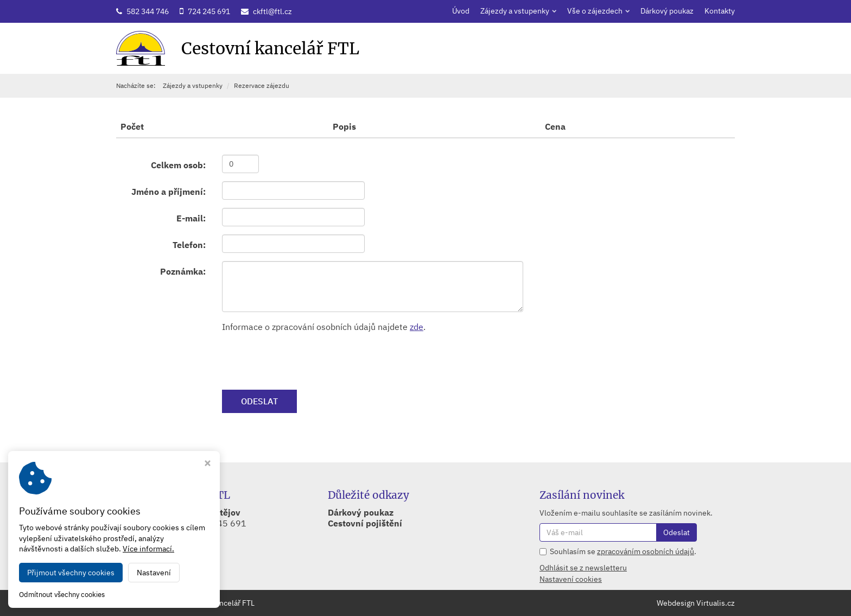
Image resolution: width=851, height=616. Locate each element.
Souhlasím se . (623, 552)
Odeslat (677, 532)
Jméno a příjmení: (169, 192)
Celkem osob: (178, 165)
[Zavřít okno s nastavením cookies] (208, 464)
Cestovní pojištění (365, 523)
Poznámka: (183, 271)
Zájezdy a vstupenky (518, 11)
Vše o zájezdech (598, 11)
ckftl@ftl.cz (272, 11)
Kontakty (720, 11)
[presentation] (304, 360)
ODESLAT (259, 401)
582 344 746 (148, 11)
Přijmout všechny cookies (71, 573)
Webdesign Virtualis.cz (696, 603)
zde (417, 327)
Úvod (461, 11)
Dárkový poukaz (667, 11)
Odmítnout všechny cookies (62, 595)
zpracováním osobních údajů (646, 551)
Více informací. (148, 549)
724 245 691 (209, 11)
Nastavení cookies (571, 579)
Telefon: (189, 245)
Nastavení (154, 573)
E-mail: (191, 218)
